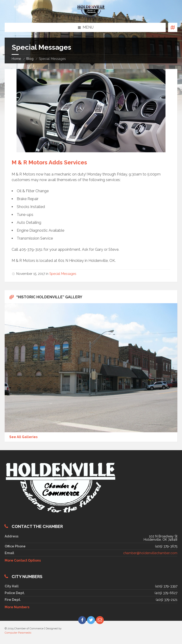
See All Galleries (23, 437)
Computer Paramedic (18, 633)
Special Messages (63, 274)
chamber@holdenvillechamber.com (150, 553)
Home (16, 59)
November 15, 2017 (31, 274)
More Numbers (17, 607)
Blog (30, 59)
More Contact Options (23, 560)
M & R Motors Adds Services (49, 162)
